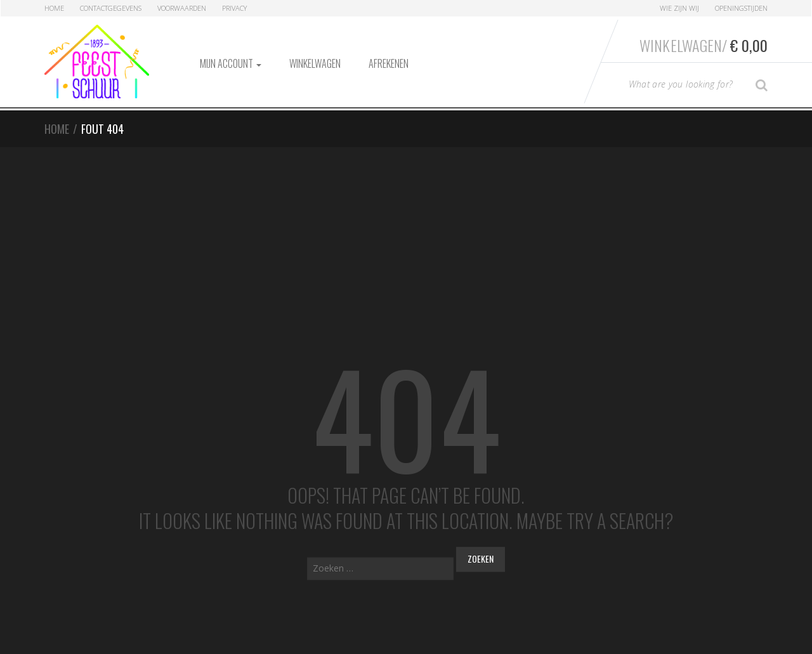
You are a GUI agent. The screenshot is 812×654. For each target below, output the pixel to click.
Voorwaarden (182, 8)
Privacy (234, 8)
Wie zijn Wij (679, 8)
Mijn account (231, 63)
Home (54, 8)
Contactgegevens (111, 8)
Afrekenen (389, 63)
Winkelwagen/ (704, 45)
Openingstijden (741, 8)
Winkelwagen (315, 63)
